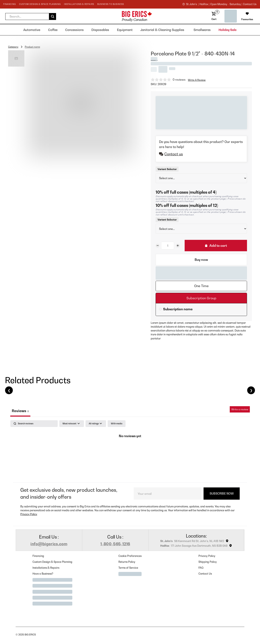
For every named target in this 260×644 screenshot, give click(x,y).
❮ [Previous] (9, 390)
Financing (38, 556)
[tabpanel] (130, 450)
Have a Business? (43, 574)
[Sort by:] (72, 424)
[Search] (34, 424)
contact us (250, 4)
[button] (31, 16)
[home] (105, 16)
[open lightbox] (81, 104)
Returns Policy (127, 562)
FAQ (201, 568)
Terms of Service (128, 568)
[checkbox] (117, 424)
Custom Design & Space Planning (52, 562)
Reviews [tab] (20, 411)
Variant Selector (167, 169)
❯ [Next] (251, 390)
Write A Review (197, 80)
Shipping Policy (208, 562)
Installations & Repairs (46, 568)
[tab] (201, 286)
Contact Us (205, 574)
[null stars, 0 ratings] (168, 80)
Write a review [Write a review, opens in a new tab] (240, 409)
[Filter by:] (96, 424)
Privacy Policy (29, 514)
